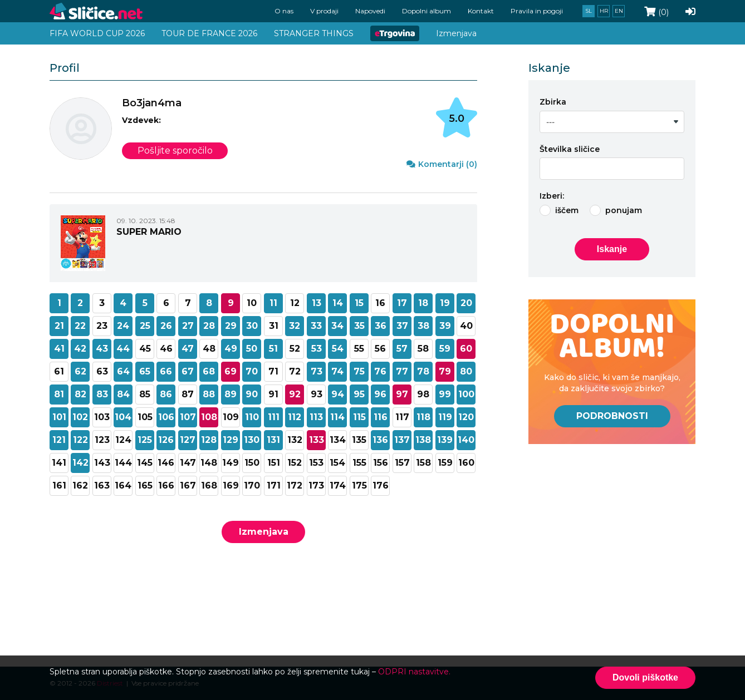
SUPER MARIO (149, 231)
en (619, 11)
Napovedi (370, 11)
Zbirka (553, 102)
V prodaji (324, 11)
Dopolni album (427, 11)
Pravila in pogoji (537, 11)
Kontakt (481, 11)
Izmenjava (264, 532)
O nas (284, 11)
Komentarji (442, 164)
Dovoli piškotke (645, 677)
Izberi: (552, 196)
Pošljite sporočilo (175, 151)
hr (604, 11)
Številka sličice (570, 149)
